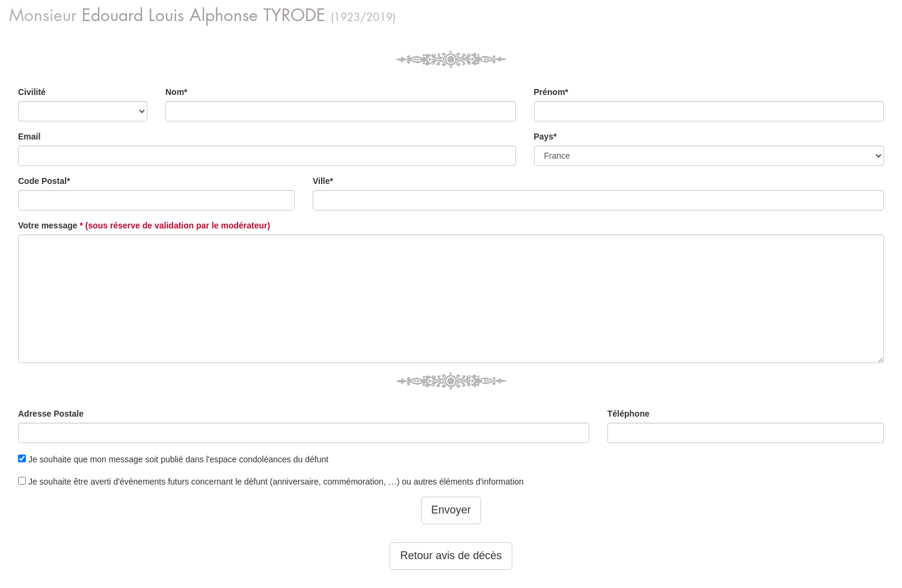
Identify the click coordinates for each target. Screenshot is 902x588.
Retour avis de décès (451, 556)
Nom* (176, 92)
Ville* (323, 181)
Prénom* (551, 92)
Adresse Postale (51, 414)
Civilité (32, 92)
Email (29, 136)
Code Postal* (44, 181)
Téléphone (628, 414)
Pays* (545, 136)
